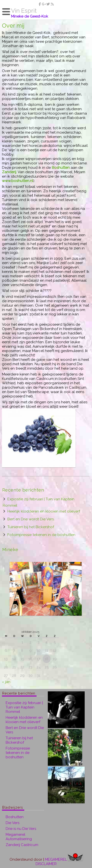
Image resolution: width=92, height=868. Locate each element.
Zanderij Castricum (22, 845)
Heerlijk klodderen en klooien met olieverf (44, 511)
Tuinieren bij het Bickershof (31, 527)
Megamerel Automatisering (19, 837)
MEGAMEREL (56, 859)
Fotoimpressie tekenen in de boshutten (41, 535)
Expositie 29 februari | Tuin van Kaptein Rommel (24, 707)
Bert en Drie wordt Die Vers (31, 519)
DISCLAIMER (46, 864)
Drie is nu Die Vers (21, 829)
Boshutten (15, 817)
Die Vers (13, 823)
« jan (6, 682)
